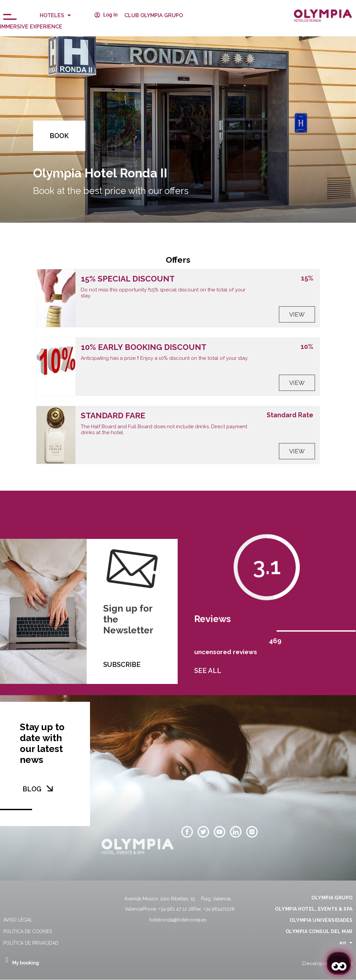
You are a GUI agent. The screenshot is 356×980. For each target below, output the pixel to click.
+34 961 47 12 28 (176, 909)
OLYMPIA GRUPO (332, 898)
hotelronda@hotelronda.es (178, 920)
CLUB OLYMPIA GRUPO (154, 15)
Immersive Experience (31, 27)
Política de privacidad (31, 943)
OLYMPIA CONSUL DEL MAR (319, 931)
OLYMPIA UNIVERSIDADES (321, 920)
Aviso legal (18, 920)
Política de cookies (28, 931)
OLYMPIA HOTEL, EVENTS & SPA (314, 909)
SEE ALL (208, 680)
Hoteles (55, 15)
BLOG (32, 789)
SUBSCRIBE (122, 686)
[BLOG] (50, 788)
